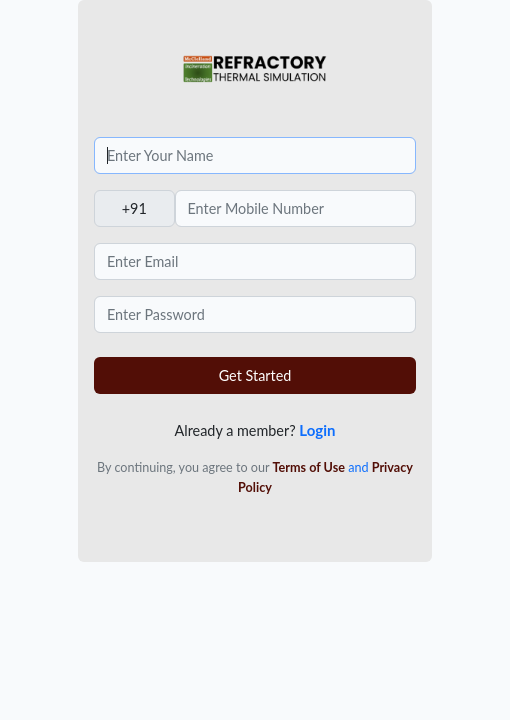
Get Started (255, 375)
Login (317, 430)
